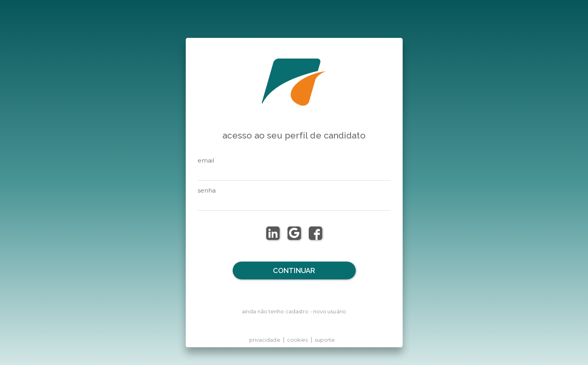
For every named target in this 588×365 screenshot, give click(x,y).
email (206, 160)
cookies (298, 340)
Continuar (294, 270)
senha (207, 190)
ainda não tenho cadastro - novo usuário (294, 311)
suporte (325, 340)
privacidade (265, 340)
